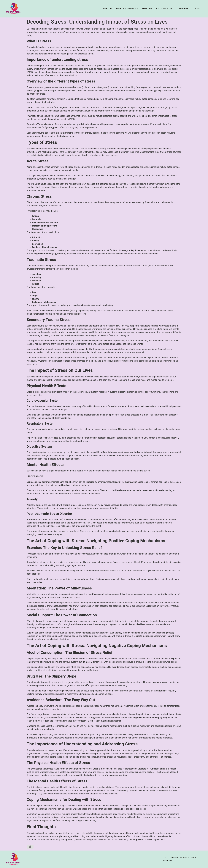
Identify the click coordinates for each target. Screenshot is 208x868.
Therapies (183, 9)
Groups (108, 9)
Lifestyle (147, 9)
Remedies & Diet (165, 9)
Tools (196, 9)
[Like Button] (30, 847)
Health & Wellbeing (127, 9)
